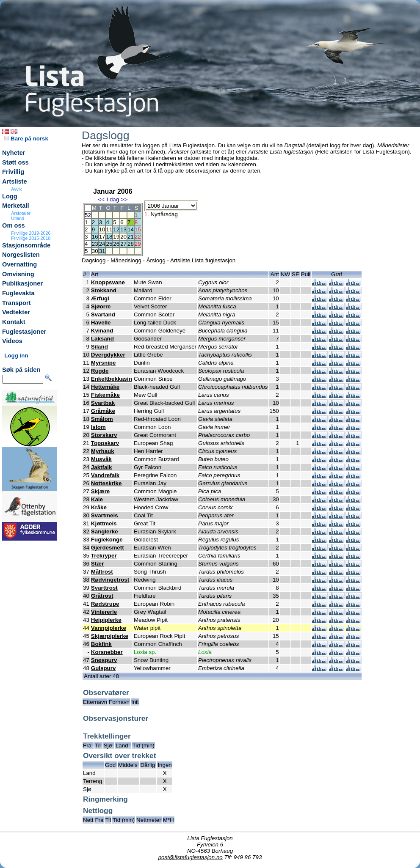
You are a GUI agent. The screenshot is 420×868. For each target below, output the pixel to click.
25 (109, 244)
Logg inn (16, 356)
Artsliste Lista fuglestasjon (203, 260)
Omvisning (18, 274)
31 (102, 251)
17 (102, 237)
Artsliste (15, 181)
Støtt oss (15, 162)
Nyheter (14, 153)
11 (109, 229)
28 (131, 244)
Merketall (16, 206)
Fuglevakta (18, 293)
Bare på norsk (26, 139)
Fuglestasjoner (24, 332)
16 (95, 237)
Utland (18, 218)
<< (101, 199)
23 (95, 244)
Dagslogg (94, 260)
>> (124, 199)
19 (116, 237)
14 (131, 229)
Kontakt (14, 322)
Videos (12, 341)
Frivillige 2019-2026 (31, 233)
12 (116, 229)
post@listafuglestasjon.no (191, 857)
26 (116, 244)
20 (123, 237)
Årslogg (156, 260)
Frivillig (13, 172)
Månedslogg (126, 260)
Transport (17, 303)
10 (102, 229)
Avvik (16, 189)
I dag (113, 199)
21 (131, 237)
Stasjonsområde (26, 245)
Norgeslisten (21, 255)
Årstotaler (21, 213)
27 (123, 244)
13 (123, 229)
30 (95, 251)
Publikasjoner (22, 283)
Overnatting (19, 264)
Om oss (14, 225)
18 (109, 237)
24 (102, 244)
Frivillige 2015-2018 (31, 238)
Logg (10, 196)
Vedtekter (16, 312)
